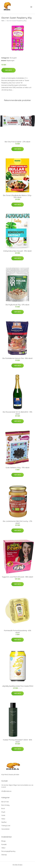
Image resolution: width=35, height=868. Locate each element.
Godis (3, 815)
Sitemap (4, 855)
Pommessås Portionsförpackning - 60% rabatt (18, 631)
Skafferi (4, 822)
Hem (3, 21)
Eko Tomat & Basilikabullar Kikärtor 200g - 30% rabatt (17, 196)
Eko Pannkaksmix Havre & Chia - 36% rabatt (18, 358)
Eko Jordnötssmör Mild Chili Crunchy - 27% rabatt (17, 522)
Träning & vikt (6, 826)
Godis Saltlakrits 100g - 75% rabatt (18, 468)
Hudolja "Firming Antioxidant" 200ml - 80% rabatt (17, 741)
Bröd (3, 809)
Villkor (3, 848)
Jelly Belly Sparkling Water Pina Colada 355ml (18, 686)
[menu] (31, 7)
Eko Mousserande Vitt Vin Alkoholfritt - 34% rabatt (17, 413)
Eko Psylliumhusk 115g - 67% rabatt (17, 305)
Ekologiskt (13, 58)
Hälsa (3, 819)
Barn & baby (5, 805)
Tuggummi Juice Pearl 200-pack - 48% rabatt (17, 577)
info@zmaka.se (6, 791)
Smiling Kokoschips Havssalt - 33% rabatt (17, 251)
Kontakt (4, 844)
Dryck (3, 812)
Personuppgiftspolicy (8, 851)
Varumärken (5, 829)
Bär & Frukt (5, 802)
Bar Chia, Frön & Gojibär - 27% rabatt (17, 142)
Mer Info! (8, 70)
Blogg (3, 841)
